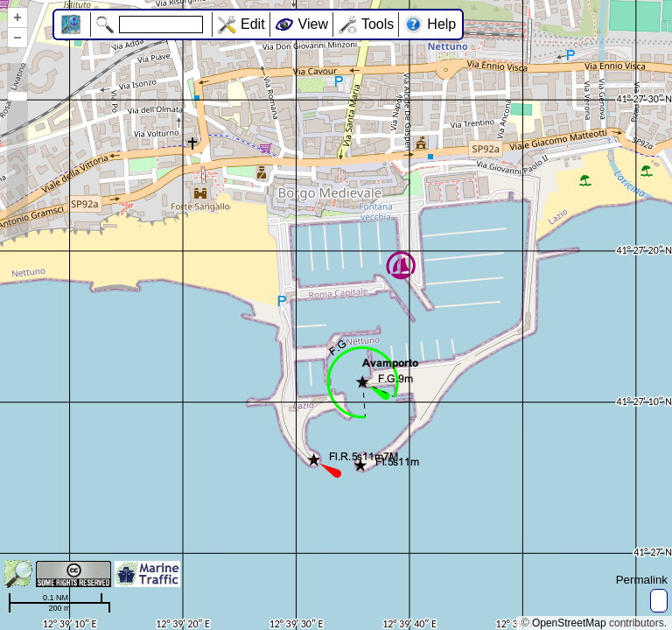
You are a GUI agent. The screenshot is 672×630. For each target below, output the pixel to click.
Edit (253, 24)
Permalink (642, 580)
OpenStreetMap (569, 623)
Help (441, 24)
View (313, 24)
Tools (378, 24)
